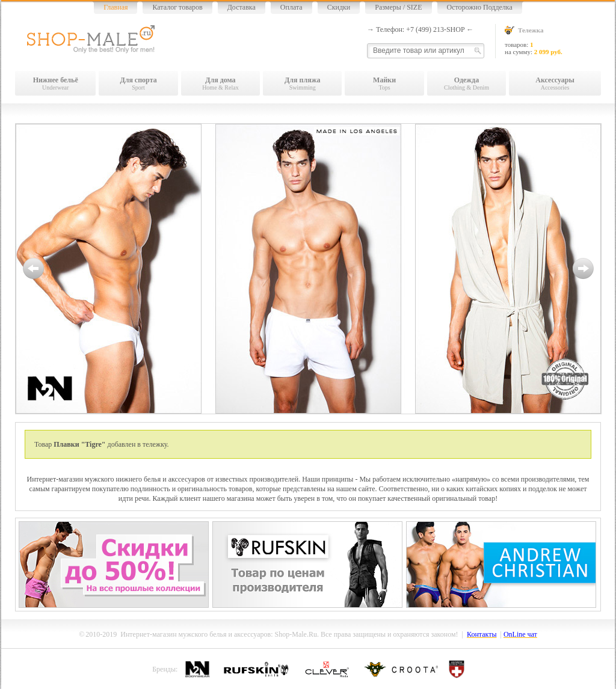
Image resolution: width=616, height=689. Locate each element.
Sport (138, 83)
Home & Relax (220, 83)
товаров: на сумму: (553, 41)
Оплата (291, 7)
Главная (115, 7)
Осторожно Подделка (480, 7)
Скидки (339, 7)
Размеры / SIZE (398, 7)
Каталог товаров (177, 7)
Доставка (242, 7)
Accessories (555, 83)
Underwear (55, 83)
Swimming (302, 83)
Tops (384, 83)
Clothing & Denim (467, 83)
